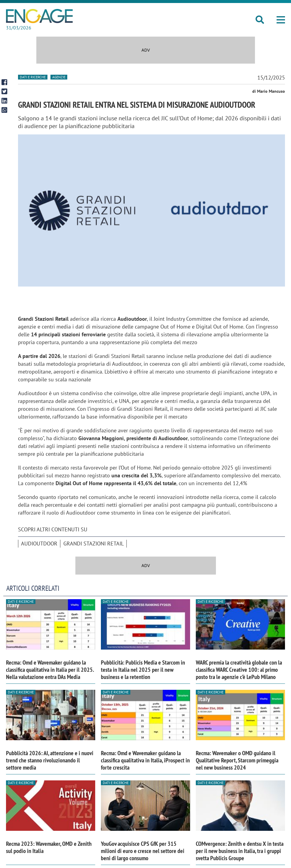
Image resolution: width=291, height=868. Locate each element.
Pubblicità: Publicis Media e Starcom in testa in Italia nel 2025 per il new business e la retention (143, 670)
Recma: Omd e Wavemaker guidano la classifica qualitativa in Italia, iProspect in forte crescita (145, 760)
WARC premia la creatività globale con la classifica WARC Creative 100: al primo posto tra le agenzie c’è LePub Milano (239, 670)
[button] (281, 20)
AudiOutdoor (39, 544)
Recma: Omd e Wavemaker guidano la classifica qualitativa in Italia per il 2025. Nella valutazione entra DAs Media (50, 670)
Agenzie (59, 77)
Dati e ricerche (33, 77)
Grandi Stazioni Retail (94, 544)
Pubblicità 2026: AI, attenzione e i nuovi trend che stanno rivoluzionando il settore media (50, 760)
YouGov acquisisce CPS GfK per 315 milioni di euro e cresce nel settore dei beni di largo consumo (143, 851)
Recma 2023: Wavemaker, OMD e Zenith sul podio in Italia (49, 847)
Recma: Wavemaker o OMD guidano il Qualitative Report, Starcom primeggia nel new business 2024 (237, 760)
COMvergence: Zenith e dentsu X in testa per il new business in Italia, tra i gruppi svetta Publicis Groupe (240, 851)
